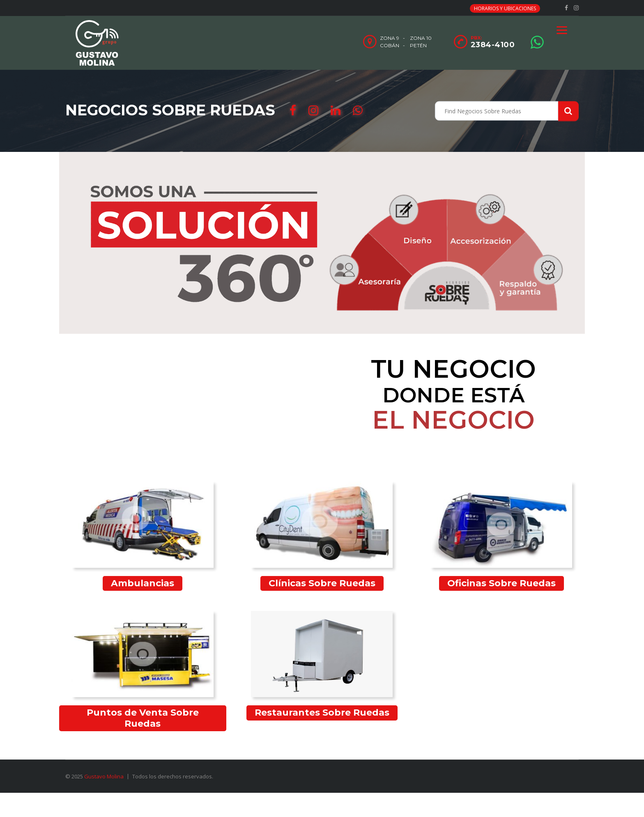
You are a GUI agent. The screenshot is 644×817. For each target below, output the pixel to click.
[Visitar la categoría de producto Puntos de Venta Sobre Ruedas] (143, 671)
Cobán (390, 45)
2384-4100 (493, 45)
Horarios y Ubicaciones (505, 8)
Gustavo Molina (104, 776)
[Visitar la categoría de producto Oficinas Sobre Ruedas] (501, 536)
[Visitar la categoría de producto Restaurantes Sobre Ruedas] (322, 666)
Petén (418, 45)
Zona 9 (390, 38)
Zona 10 (421, 38)
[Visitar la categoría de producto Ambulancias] (143, 536)
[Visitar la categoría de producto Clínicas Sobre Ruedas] (322, 536)
